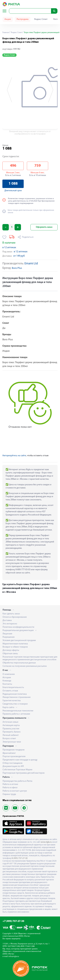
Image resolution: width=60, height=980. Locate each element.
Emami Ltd (31, 264)
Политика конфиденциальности (18, 627)
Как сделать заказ (11, 614)
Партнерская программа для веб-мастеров (24, 773)
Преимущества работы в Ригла (17, 781)
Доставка (7, 620)
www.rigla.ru (46, 842)
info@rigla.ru (14, 957)
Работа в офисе (10, 788)
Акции (8, 19)
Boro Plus (17, 268)
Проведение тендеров (14, 750)
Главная (6, 33)
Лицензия (7, 634)
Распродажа (23, 19)
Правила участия (11, 729)
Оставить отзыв (10, 691)
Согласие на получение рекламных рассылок (25, 666)
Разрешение (9, 637)
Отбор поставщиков (12, 763)
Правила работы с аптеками (16, 714)
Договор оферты (11, 650)
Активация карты (11, 725)
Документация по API (13, 766)
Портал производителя (14, 757)
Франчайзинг (9, 753)
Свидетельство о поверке (15, 704)
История (7, 678)
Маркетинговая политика (15, 644)
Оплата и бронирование (15, 617)
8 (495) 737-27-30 (20, 858)
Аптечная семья (10, 722)
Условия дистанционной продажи (19, 640)
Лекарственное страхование (17, 697)
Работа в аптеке (10, 784)
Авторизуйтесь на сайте (14, 456)
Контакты (7, 684)
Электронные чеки (12, 742)
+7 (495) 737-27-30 (13, 921)
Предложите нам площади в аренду (20, 760)
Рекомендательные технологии (18, 711)
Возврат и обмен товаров (15, 647)
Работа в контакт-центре (15, 791)
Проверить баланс (12, 732)
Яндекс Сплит (41, 19)
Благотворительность (13, 687)
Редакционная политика (15, 694)
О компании (9, 674)
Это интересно (10, 624)
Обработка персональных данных (19, 663)
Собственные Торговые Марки (17, 770)
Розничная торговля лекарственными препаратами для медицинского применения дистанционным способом (30, 658)
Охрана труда (9, 794)
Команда (7, 681)
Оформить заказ (44, 227)
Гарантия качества (12, 701)
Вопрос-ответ (9, 739)
